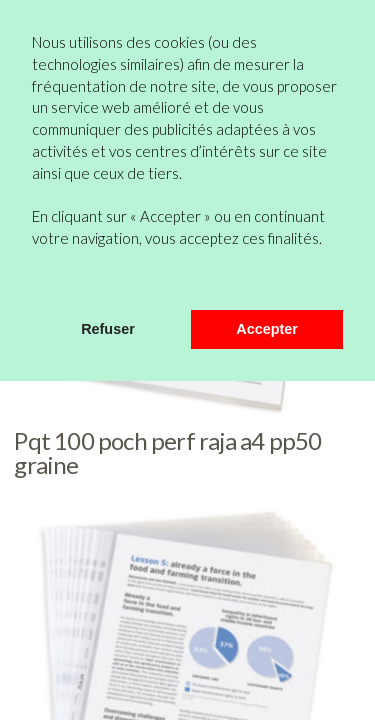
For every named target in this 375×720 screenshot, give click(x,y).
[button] (35, 283)
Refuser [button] (108, 329)
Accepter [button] (267, 329)
